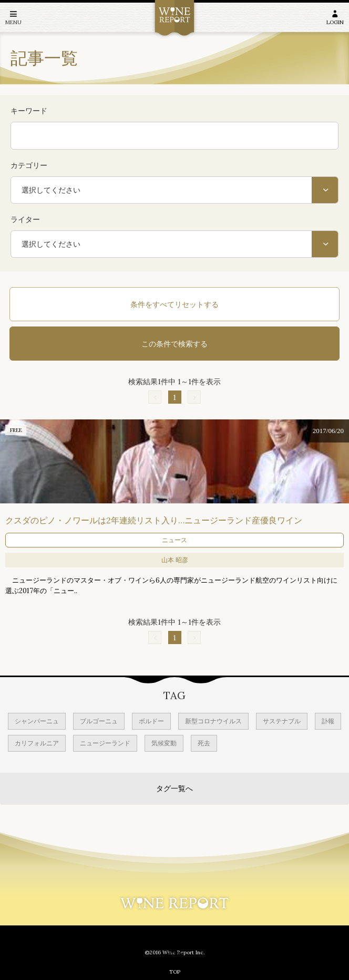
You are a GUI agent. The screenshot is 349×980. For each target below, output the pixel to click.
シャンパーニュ (37, 721)
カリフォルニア (37, 743)
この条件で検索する (174, 344)
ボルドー (151, 721)
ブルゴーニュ (99, 721)
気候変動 (164, 743)
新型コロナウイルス (213, 721)
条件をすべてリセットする (174, 304)
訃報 (328, 721)
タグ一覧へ (174, 788)
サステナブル (282, 721)
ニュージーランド (105, 743)
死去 (204, 743)
